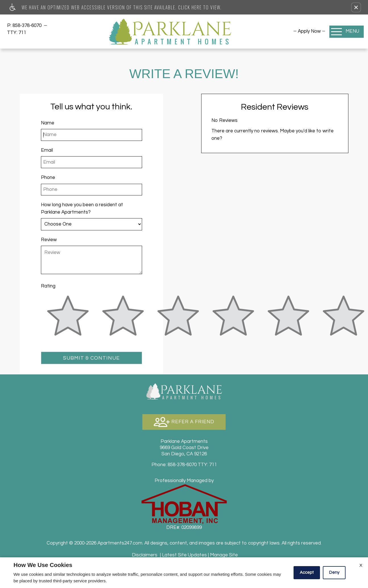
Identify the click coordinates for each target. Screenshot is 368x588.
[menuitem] (309, 31)
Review (49, 240)
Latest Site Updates (184, 555)
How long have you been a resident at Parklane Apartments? (82, 208)
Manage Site (224, 555)
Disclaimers (145, 555)
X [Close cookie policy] (361, 565)
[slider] (68, 319)
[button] (356, 7)
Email (47, 150)
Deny (334, 573)
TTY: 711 (184, 465)
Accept (307, 573)
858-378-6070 (28, 26)
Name (48, 123)
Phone (48, 178)
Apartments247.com (120, 543)
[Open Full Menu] (347, 32)
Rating (48, 286)
